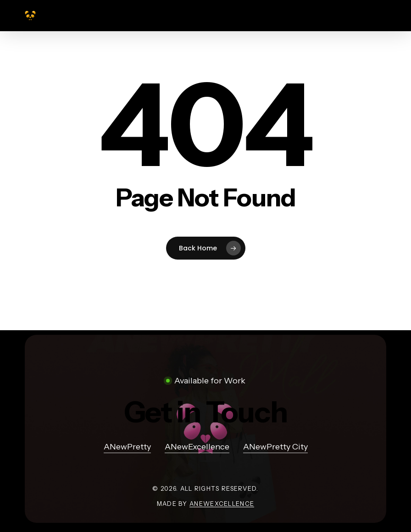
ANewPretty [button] (127, 447)
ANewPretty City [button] (275, 447)
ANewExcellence (222, 504)
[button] (206, 412)
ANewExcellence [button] (197, 447)
